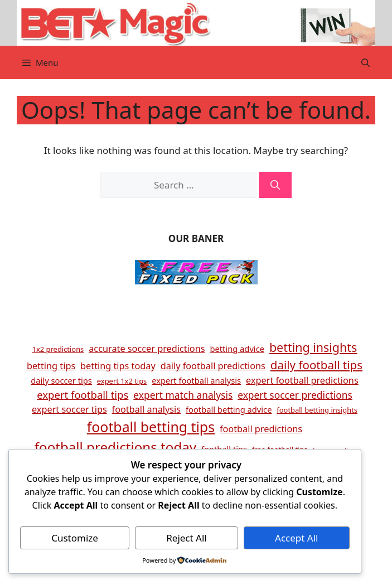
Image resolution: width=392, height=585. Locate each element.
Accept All (296, 538)
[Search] (275, 185)
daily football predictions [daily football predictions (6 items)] (213, 366)
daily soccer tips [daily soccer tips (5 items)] (61, 380)
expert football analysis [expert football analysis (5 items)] (196, 380)
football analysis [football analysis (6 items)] (146, 409)
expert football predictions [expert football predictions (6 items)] (302, 380)
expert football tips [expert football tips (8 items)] (83, 395)
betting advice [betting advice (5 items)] (237, 349)
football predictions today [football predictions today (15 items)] (115, 447)
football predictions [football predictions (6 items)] (261, 429)
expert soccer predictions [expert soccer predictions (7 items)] (295, 395)
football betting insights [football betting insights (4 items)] (317, 410)
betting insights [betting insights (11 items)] (313, 347)
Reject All (187, 538)
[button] (366, 62)
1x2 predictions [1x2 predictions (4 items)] (58, 349)
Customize (75, 538)
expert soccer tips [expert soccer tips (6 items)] (69, 409)
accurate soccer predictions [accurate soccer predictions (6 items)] (147, 349)
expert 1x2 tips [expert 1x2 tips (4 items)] (122, 381)
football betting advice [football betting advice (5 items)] (229, 409)
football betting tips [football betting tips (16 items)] (151, 427)
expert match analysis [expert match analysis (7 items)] (183, 395)
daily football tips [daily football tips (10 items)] (316, 365)
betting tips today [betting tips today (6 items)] (118, 366)
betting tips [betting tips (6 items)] (51, 366)
